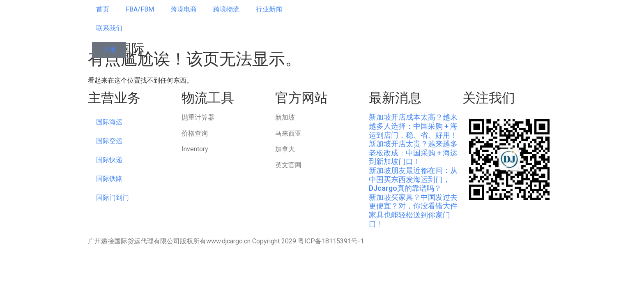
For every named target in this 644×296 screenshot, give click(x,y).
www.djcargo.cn (228, 241)
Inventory (195, 149)
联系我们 (109, 28)
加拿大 (285, 149)
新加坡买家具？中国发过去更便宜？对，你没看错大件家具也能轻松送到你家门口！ (413, 210)
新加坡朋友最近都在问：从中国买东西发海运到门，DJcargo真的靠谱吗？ (413, 179)
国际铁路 (109, 179)
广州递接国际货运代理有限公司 (134, 241)
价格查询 (195, 133)
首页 (103, 9)
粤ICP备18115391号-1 (331, 241)
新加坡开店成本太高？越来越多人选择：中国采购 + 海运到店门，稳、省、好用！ (413, 126)
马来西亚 (288, 133)
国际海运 (109, 122)
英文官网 (288, 165)
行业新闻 (269, 9)
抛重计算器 (198, 117)
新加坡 (285, 117)
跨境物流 (226, 9)
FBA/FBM (140, 9)
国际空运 (109, 141)
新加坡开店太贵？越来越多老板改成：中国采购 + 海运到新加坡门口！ (413, 153)
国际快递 (109, 160)
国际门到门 (113, 198)
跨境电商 (184, 9)
